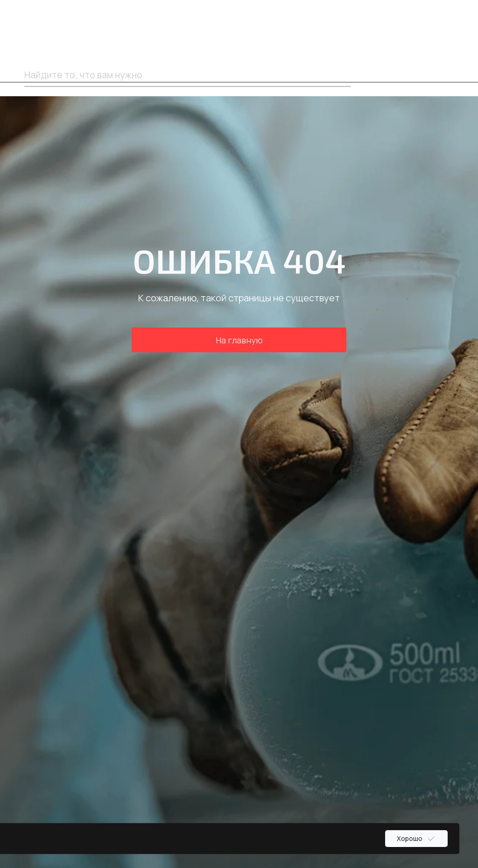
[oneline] (187, 75)
